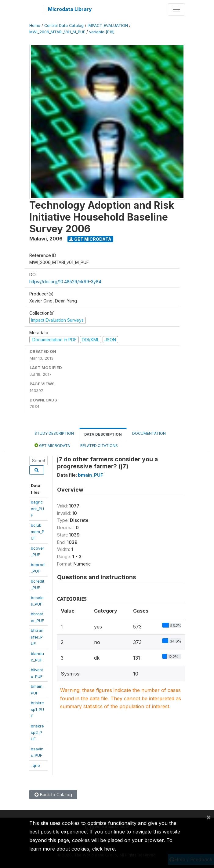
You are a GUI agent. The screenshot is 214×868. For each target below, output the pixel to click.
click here (103, 849)
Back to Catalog (53, 795)
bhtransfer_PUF (37, 637)
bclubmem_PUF (38, 532)
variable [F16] (102, 32)
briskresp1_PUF (37, 709)
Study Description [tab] (54, 433)
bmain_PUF (91, 475)
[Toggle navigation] (176, 9)
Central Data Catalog (64, 26)
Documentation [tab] (149, 433)
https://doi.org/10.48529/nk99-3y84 (65, 282)
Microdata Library (70, 9)
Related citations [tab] (99, 446)
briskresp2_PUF (37, 732)
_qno (35, 765)
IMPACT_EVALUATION (108, 26)
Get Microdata (90, 239)
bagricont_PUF (37, 509)
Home (35, 26)
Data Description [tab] (103, 434)
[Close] (209, 817)
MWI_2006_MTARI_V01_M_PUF (57, 32)
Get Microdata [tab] (52, 445)
